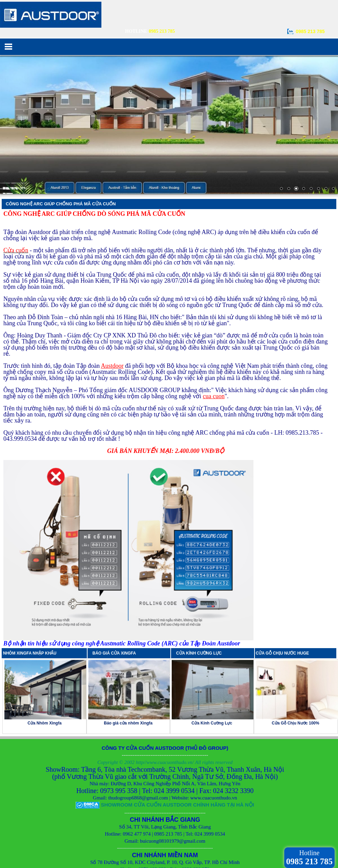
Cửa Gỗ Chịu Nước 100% (295, 676)
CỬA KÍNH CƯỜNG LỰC (201, 606)
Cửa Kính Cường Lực (212, 676)
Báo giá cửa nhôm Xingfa (128, 676)
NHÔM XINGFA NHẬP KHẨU (30, 606)
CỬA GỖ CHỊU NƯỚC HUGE (283, 606)
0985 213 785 (310, 31)
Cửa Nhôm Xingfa (44, 676)
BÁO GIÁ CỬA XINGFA (116, 606)
